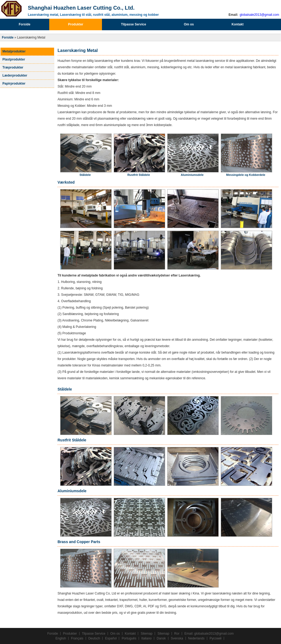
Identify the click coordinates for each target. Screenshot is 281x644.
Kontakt (238, 24)
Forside (24, 24)
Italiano (147, 638)
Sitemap (147, 634)
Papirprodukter (14, 84)
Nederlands (196, 638)
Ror (177, 634)
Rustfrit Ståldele (139, 175)
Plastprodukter (14, 59)
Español (111, 638)
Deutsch (94, 638)
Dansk (161, 638)
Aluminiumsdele (192, 175)
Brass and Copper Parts (79, 542)
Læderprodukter (15, 75)
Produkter (76, 24)
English (61, 638)
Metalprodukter (14, 51)
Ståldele (85, 175)
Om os (189, 24)
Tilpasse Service (134, 24)
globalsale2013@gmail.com (259, 15)
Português (129, 638)
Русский (216, 638)
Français (77, 638)
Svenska (177, 638)
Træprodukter (13, 67)
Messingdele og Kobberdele (246, 175)
